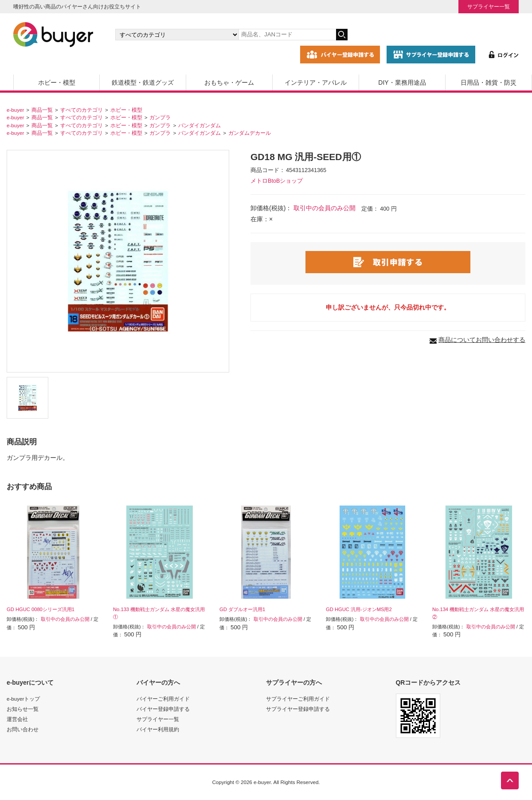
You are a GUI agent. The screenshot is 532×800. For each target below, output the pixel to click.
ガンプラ (160, 117)
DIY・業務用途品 (402, 82)
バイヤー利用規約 (158, 729)
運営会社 (17, 719)
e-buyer (15, 110)
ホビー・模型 (57, 82)
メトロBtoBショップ (277, 181)
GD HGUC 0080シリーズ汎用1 (41, 609)
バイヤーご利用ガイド (163, 699)
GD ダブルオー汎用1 (242, 609)
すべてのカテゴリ (82, 110)
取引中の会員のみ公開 (325, 208)
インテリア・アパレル (316, 82)
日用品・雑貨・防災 (489, 82)
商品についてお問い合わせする (482, 340)
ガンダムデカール (250, 133)
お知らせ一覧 (23, 709)
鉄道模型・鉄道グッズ (143, 82)
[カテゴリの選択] (177, 35)
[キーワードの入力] (287, 35)
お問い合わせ (23, 729)
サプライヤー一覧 (489, 6)
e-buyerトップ (23, 699)
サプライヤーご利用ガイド (298, 699)
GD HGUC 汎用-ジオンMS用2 (359, 609)
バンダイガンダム (199, 125)
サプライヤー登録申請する (298, 709)
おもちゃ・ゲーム (229, 82)
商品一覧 (42, 110)
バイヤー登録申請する (163, 709)
